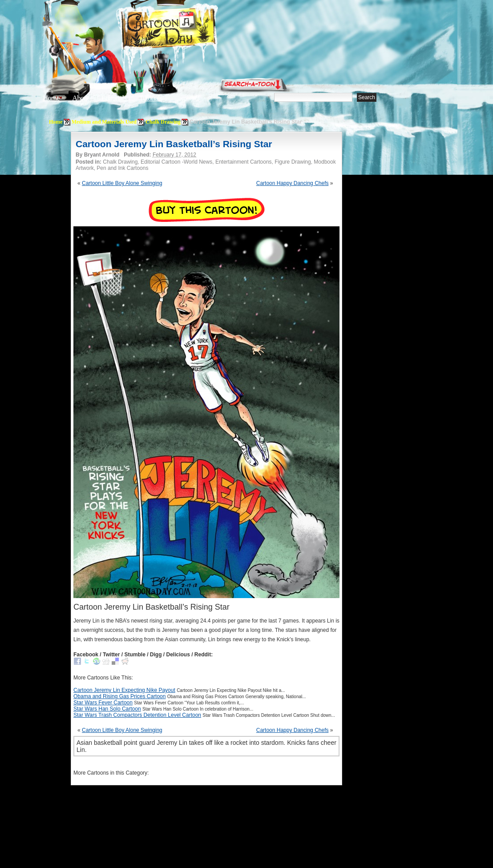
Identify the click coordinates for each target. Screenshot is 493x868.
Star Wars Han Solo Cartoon (107, 709)
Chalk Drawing (163, 122)
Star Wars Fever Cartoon (103, 703)
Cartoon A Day (190, 30)
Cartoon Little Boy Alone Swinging (122, 183)
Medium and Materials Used (104, 122)
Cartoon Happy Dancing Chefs (293, 183)
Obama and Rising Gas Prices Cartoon (119, 696)
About (81, 98)
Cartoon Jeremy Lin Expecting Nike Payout (124, 690)
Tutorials (150, 98)
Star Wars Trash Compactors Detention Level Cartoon (137, 715)
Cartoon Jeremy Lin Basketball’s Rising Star (174, 144)
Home (51, 98)
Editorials (114, 98)
